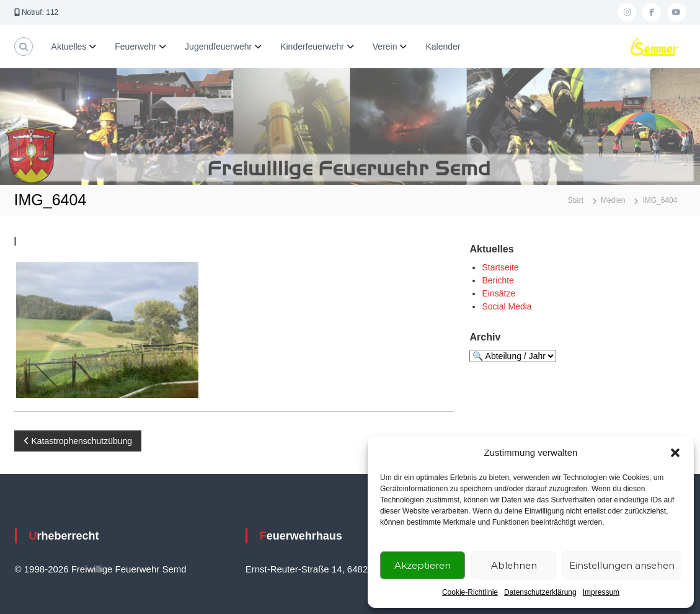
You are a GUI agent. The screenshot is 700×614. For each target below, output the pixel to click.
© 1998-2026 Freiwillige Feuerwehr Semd (101, 569)
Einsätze (498, 293)
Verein (385, 47)
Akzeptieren (423, 565)
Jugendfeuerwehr (218, 47)
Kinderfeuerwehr (312, 47)
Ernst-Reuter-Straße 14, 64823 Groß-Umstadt (340, 569)
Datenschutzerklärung (540, 592)
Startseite (500, 267)
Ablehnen (514, 565)
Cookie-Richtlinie (470, 592)
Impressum (601, 592)
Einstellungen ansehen (622, 565)
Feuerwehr (135, 47)
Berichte (498, 280)
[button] (675, 453)
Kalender (443, 47)
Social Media (507, 306)
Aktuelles (69, 47)
